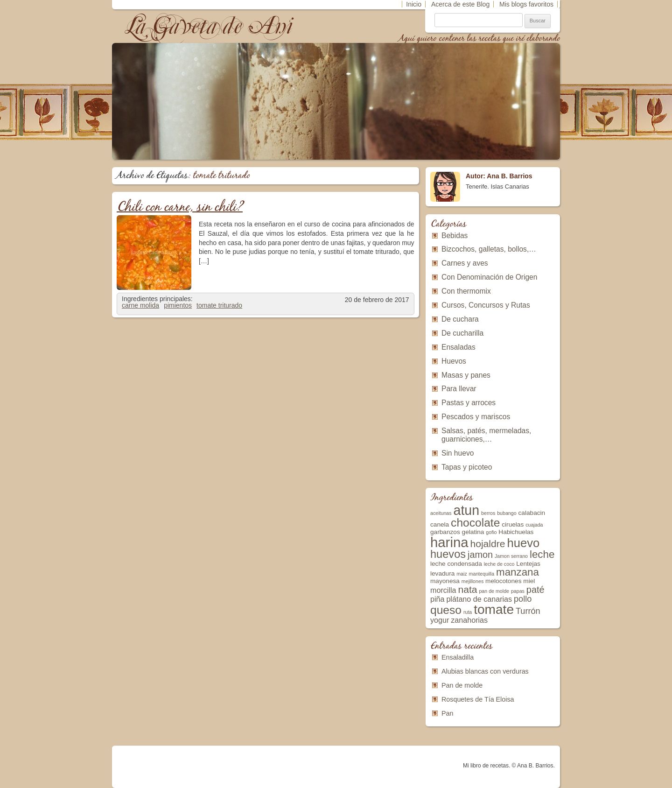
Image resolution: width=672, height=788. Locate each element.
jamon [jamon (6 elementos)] (480, 555)
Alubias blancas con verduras (485, 671)
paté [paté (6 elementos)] (535, 590)
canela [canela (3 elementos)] (440, 524)
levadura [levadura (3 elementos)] (442, 573)
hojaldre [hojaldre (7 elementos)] (487, 544)
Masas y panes (466, 375)
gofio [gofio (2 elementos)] (491, 532)
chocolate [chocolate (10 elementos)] (475, 523)
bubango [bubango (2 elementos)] (507, 513)
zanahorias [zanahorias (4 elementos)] (469, 620)
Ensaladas (458, 347)
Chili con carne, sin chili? (180, 208)
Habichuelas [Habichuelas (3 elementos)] (516, 532)
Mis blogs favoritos (526, 4)
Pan (447, 713)
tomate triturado (219, 305)
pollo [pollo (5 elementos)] (523, 599)
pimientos (178, 305)
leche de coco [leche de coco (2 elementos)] (499, 564)
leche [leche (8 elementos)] (542, 554)
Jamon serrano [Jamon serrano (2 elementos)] (511, 556)
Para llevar (459, 389)
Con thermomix (466, 291)
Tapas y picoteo (467, 467)
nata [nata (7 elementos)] (467, 589)
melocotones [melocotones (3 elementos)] (503, 581)
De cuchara (460, 319)
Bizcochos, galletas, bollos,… (489, 249)
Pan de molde (462, 685)
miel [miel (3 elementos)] (529, 581)
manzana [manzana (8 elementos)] (518, 572)
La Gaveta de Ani (210, 26)
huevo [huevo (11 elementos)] (523, 543)
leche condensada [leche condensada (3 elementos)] (456, 564)
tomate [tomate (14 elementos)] (494, 609)
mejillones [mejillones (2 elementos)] (472, 581)
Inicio (414, 4)
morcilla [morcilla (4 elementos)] (443, 590)
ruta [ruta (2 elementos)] (468, 612)
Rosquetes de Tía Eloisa (478, 699)
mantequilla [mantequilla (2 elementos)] (482, 574)
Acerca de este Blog (460, 4)
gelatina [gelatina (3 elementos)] (473, 532)
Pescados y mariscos (476, 417)
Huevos (454, 361)
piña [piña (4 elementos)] (437, 599)
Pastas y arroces (469, 403)
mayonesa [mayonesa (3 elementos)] (445, 581)
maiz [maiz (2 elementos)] (462, 574)
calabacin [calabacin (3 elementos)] (532, 513)
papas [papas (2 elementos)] (518, 591)
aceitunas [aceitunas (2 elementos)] (441, 513)
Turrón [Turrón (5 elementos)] (528, 611)
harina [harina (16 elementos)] (449, 542)
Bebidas (455, 236)
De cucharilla (462, 333)
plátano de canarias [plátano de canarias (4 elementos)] (479, 599)
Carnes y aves (465, 263)
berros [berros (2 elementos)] (488, 513)
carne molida (140, 305)
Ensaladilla (458, 657)
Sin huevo (458, 453)
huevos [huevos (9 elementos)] (448, 554)
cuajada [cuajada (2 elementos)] (534, 525)
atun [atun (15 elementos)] (467, 510)
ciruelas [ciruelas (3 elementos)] (513, 524)
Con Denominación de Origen (489, 277)
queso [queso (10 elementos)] (446, 610)
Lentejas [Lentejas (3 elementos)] (528, 564)
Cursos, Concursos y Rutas (486, 305)
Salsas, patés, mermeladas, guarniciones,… (486, 435)
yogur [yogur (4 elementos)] (440, 620)
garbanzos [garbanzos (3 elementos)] (445, 532)
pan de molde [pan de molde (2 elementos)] (494, 591)
